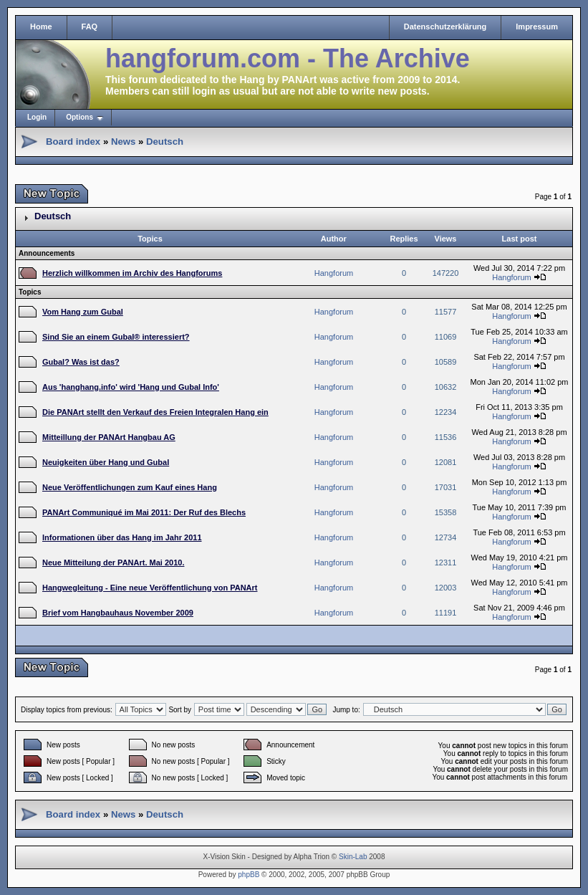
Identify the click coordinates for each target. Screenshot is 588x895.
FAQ (90, 27)
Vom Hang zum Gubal (83, 312)
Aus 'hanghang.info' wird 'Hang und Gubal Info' (131, 387)
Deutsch (165, 142)
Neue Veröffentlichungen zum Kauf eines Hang (130, 487)
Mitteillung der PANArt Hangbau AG (109, 437)
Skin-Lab (353, 857)
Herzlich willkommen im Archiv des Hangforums (132, 273)
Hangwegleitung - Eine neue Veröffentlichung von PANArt (150, 588)
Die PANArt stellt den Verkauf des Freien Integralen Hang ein (155, 412)
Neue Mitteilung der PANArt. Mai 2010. (113, 563)
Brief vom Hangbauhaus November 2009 (118, 613)
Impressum (537, 27)
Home (41, 27)
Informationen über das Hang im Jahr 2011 (122, 537)
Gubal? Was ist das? (81, 362)
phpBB (249, 875)
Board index (73, 142)
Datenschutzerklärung (445, 27)
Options (79, 117)
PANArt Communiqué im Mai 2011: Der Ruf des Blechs (144, 512)
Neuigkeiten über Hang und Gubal (106, 462)
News (123, 142)
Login (37, 117)
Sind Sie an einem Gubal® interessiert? (116, 337)
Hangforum (334, 273)
